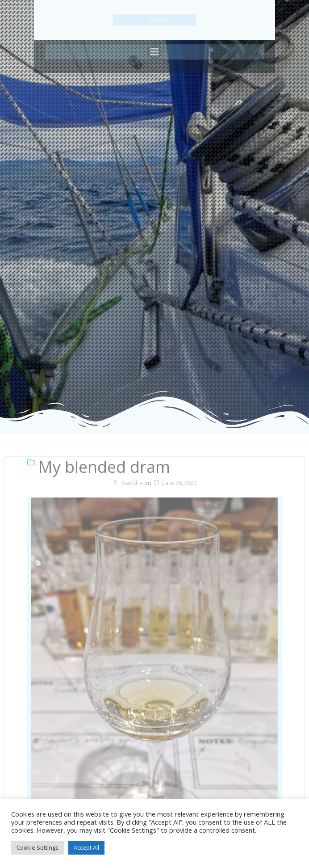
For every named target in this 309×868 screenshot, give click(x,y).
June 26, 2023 (175, 483)
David (125, 483)
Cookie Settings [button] (38, 847)
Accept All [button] (86, 847)
